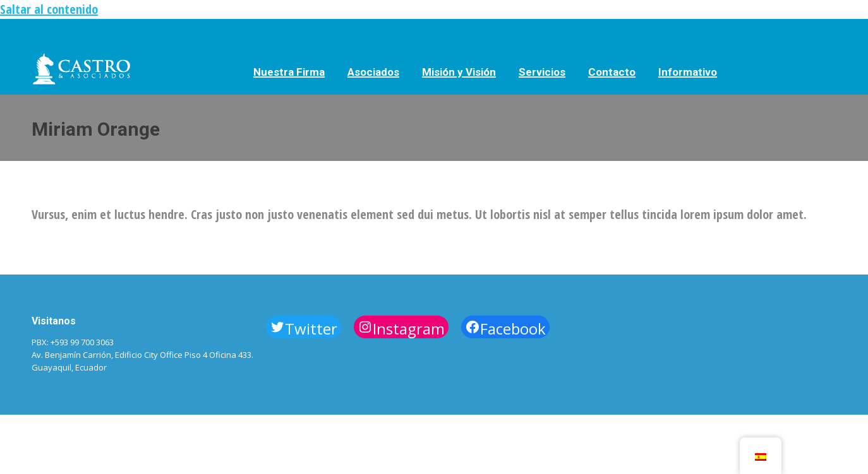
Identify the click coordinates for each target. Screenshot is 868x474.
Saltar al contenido (49, 9)
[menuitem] (289, 71)
